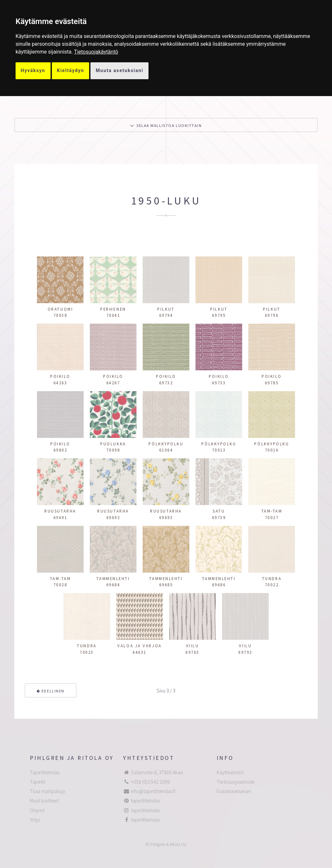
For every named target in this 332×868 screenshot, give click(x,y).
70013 (219, 450)
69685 (166, 585)
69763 (192, 652)
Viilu (193, 646)
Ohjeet (37, 810)
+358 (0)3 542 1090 (150, 782)
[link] (96, 52)
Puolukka (113, 444)
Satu (219, 511)
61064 (166, 450)
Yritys (35, 820)
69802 (60, 450)
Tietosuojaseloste (236, 782)
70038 (60, 315)
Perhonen (113, 309)
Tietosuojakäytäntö (96, 52)
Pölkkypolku (166, 444)
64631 (140, 652)
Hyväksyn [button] (33, 70)
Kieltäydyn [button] (71, 70)
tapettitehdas (145, 800)
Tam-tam (272, 511)
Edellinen (51, 691)
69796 (272, 315)
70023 (87, 652)
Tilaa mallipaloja (47, 791)
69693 (166, 517)
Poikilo (60, 376)
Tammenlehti (113, 578)
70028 (60, 585)
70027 (272, 517)
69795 (219, 315)
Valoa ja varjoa (139, 646)
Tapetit (37, 782)
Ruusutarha (60, 511)
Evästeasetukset (234, 791)
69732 (166, 383)
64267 (113, 383)
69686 (219, 585)
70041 (113, 315)
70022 (272, 585)
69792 (245, 652)
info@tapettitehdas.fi (153, 791)
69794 (166, 315)
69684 (113, 585)
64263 (60, 383)
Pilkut (166, 309)
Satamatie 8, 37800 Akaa (157, 772)
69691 (60, 517)
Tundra (272, 578)
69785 (272, 383)
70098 (113, 450)
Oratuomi (60, 309)
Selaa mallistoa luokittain (169, 125)
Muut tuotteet (44, 800)
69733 (219, 383)
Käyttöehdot (230, 772)
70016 (272, 450)
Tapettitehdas (45, 772)
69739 (219, 517)
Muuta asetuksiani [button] (119, 70)
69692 (113, 517)
